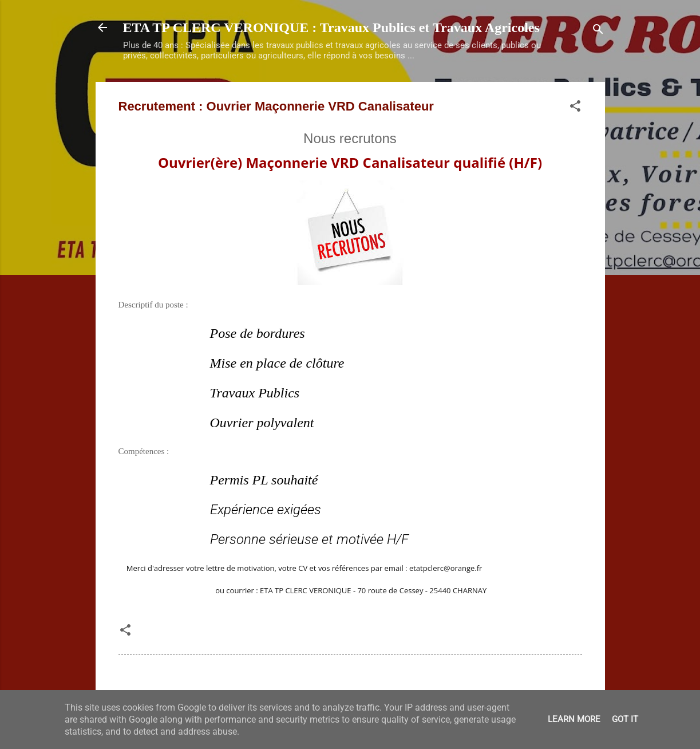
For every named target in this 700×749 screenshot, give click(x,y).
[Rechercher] (598, 31)
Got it (625, 719)
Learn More (574, 719)
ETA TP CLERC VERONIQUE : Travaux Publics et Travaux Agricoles (331, 27)
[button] (575, 108)
